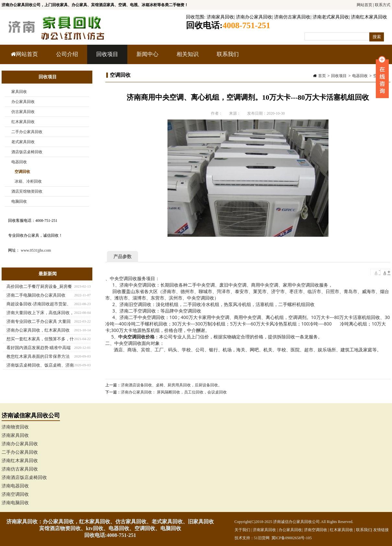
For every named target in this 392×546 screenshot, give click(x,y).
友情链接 (381, 530)
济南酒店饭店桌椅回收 (24, 478)
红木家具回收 (23, 122)
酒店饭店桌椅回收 (27, 152)
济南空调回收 (15, 494)
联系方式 (383, 5)
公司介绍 (67, 54)
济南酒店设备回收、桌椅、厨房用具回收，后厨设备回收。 (171, 385)
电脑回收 (19, 201)
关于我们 (242, 530)
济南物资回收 (15, 427)
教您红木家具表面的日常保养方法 (38, 356)
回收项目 (106, 58)
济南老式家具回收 (331, 17)
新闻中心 (147, 58)
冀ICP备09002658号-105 (292, 538)
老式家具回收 (23, 142)
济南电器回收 (15, 486)
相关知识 (187, 58)
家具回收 (19, 92)
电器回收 (360, 76)
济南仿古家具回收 (292, 17)
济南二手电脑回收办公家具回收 (36, 295)
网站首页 (364, 5)
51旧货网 (262, 538)
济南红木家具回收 (369, 17)
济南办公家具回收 (254, 17)
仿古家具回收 (23, 112)
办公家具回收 (23, 102)
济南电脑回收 (15, 503)
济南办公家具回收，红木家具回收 (38, 330)
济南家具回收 (220, 17)
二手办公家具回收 (27, 132)
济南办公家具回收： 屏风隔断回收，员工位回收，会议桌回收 (174, 392)
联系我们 (228, 54)
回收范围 (195, 17)
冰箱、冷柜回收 (28, 181)
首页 (322, 76)
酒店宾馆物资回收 (27, 191)
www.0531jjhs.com (36, 250)
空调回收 (22, 172)
